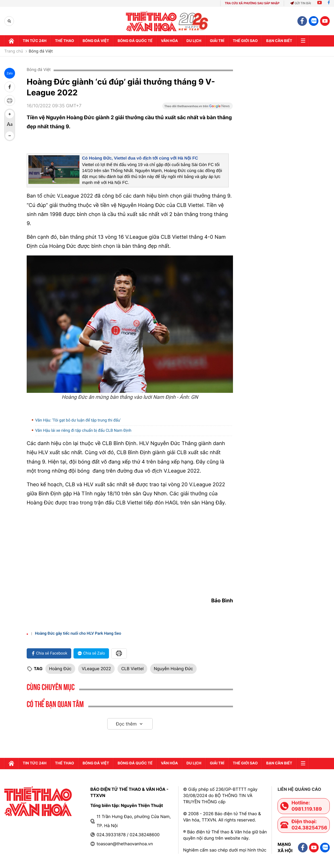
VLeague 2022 (96, 669)
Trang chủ (14, 51)
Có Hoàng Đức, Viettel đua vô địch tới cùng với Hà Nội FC (140, 158)
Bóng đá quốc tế (135, 41)
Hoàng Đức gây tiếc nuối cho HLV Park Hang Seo (78, 634)
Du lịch (194, 41)
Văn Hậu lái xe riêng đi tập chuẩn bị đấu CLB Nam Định (83, 431)
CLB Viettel (132, 669)
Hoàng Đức (60, 669)
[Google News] (198, 108)
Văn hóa (169, 41)
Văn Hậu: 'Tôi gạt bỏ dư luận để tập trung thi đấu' (78, 420)
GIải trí (217, 41)
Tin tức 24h (35, 41)
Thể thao (65, 41)
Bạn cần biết (279, 41)
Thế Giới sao (245, 41)
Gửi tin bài (301, 3)
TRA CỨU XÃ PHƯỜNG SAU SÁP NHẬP (252, 3)
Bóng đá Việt (96, 41)
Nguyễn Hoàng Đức (173, 669)
